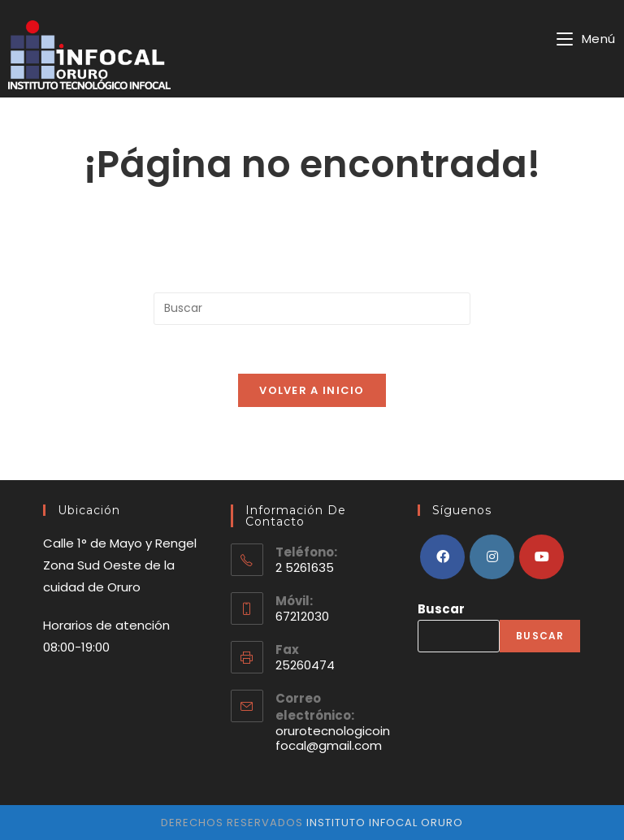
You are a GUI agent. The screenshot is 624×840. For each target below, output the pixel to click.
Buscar (441, 609)
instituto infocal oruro (383, 823)
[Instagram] (492, 557)
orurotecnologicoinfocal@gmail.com (333, 738)
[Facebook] (442, 557)
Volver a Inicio (312, 390)
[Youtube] (542, 557)
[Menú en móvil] (586, 39)
